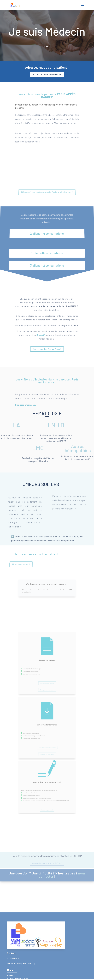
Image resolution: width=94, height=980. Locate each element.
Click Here (47, 34)
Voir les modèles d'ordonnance (47, 74)
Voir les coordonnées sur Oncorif (47, 340)
